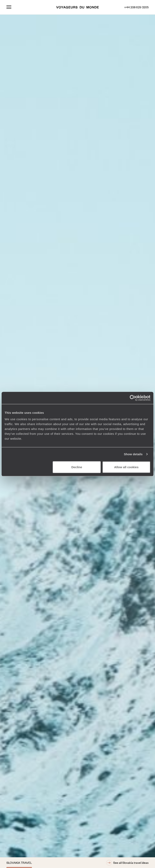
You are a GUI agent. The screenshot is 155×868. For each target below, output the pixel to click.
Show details (133, 454)
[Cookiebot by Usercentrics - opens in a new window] (133, 398)
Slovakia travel (19, 863)
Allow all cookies (126, 467)
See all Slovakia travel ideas (127, 863)
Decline (77, 467)
